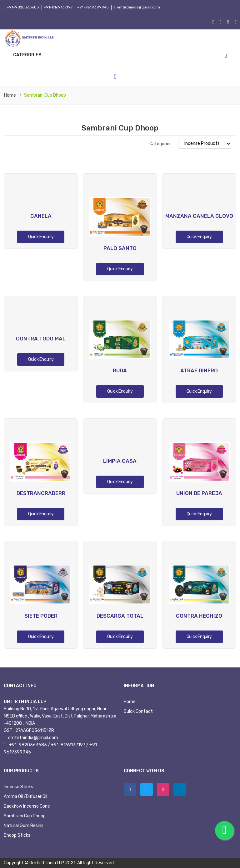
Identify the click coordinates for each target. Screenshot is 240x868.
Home (10, 95)
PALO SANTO (120, 248)
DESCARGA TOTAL (120, 616)
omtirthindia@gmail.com (139, 7)
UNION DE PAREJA (199, 493)
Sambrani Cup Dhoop (25, 816)
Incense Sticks (18, 787)
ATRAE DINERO (199, 370)
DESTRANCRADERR (41, 493)
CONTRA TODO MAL (41, 339)
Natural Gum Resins (24, 826)
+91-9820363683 (22, 7)
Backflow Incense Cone (27, 806)
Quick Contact (138, 711)
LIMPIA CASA (120, 461)
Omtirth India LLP (47, 863)
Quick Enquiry (41, 237)
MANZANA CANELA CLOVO (199, 216)
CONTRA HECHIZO (199, 616)
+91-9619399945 (93, 7)
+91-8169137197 (58, 7)
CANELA (41, 216)
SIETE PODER (41, 616)
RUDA (120, 370)
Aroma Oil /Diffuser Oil (25, 797)
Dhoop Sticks (17, 835)
